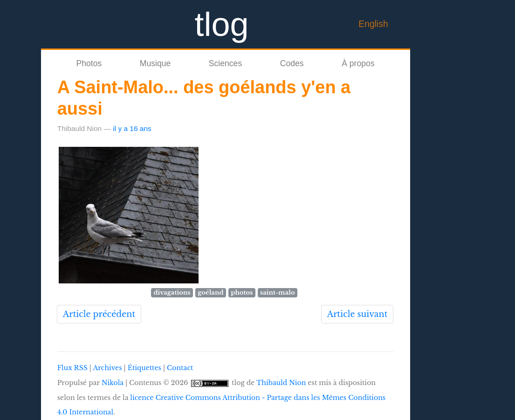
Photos (89, 63)
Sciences (225, 63)
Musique (155, 63)
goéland (210, 293)
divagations (172, 293)
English (373, 24)
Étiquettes (144, 368)
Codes (292, 63)
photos (242, 293)
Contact (180, 368)
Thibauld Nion (281, 383)
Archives (107, 368)
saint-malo (278, 293)
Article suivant (357, 314)
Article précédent (99, 314)
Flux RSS (72, 368)
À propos (358, 63)
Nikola (113, 383)
